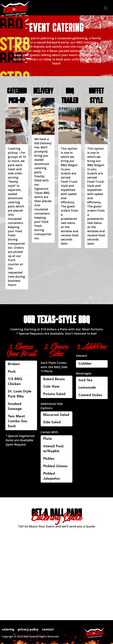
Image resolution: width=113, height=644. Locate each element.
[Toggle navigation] (105, 8)
